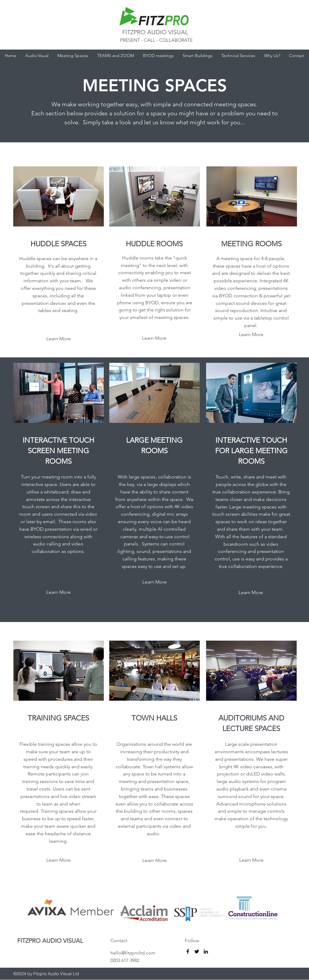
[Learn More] (59, 592)
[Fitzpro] (188, 951)
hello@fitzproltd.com (133, 953)
